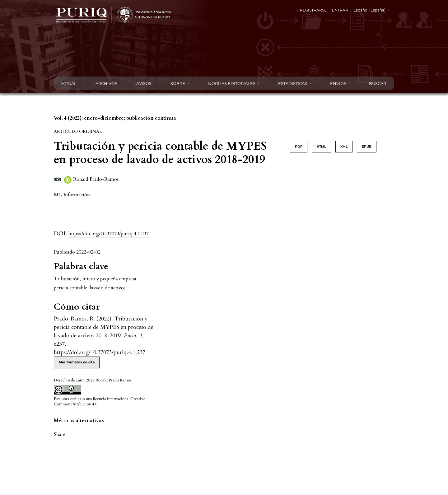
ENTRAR (340, 10)
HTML (321, 147)
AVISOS (144, 83)
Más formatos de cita (77, 362)
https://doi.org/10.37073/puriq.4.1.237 (109, 234)
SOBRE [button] (178, 83)
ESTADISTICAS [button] (293, 83)
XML (344, 147)
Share (60, 434)
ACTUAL (68, 83)
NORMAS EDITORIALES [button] (232, 83)
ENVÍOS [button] (339, 83)
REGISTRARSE (313, 10)
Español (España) (374, 9)
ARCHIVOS (106, 83)
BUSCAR (378, 83)
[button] (72, 195)
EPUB (367, 147)
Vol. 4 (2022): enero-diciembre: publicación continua (115, 118)
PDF (299, 147)
